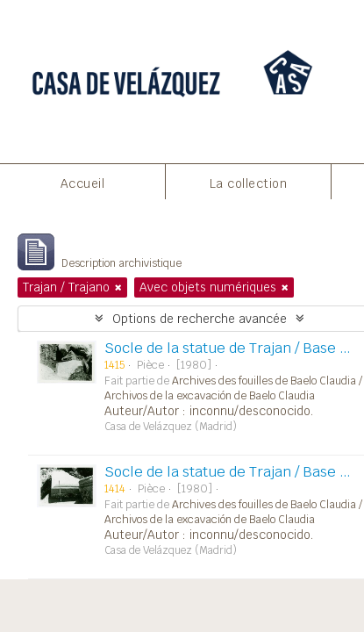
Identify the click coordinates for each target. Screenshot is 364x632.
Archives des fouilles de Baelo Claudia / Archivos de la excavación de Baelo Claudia (233, 388)
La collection (249, 183)
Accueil (83, 183)
